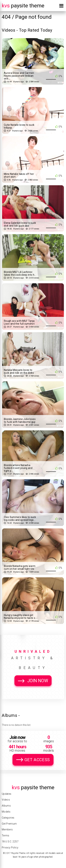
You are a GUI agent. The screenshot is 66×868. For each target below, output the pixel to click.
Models (6, 812)
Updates (7, 794)
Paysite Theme (23, 6)
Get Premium (9, 824)
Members (7, 830)
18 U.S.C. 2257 (10, 842)
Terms (6, 836)
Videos (6, 800)
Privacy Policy (10, 848)
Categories (8, 818)
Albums (6, 806)
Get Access (37, 760)
